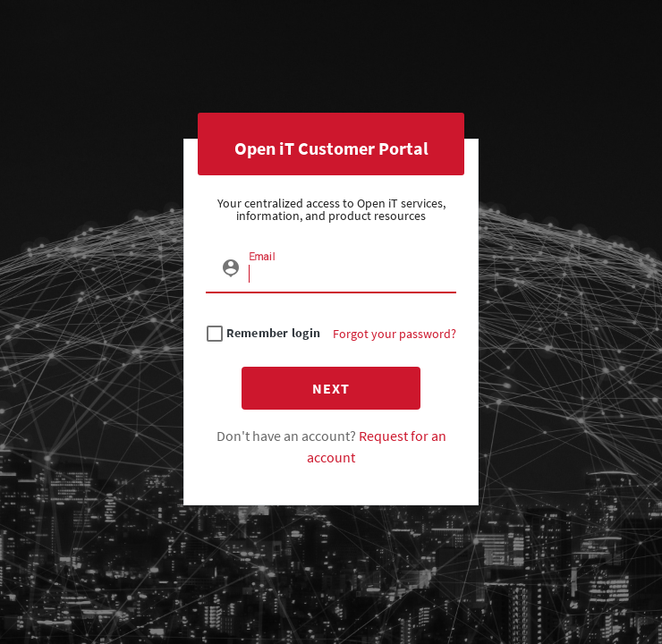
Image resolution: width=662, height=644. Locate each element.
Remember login (274, 333)
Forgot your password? (395, 334)
